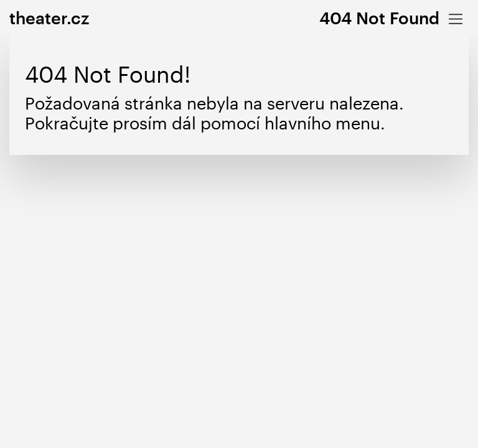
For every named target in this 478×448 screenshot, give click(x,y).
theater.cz (49, 18)
